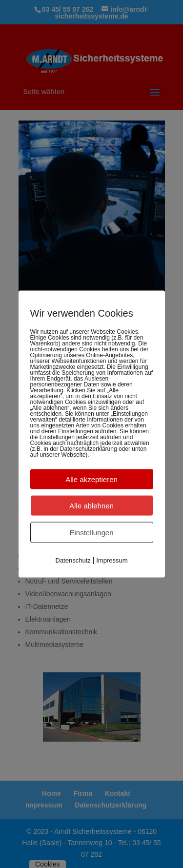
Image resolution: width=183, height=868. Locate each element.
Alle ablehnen (91, 505)
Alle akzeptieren (91, 479)
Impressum (112, 560)
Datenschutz (73, 560)
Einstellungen (91, 532)
